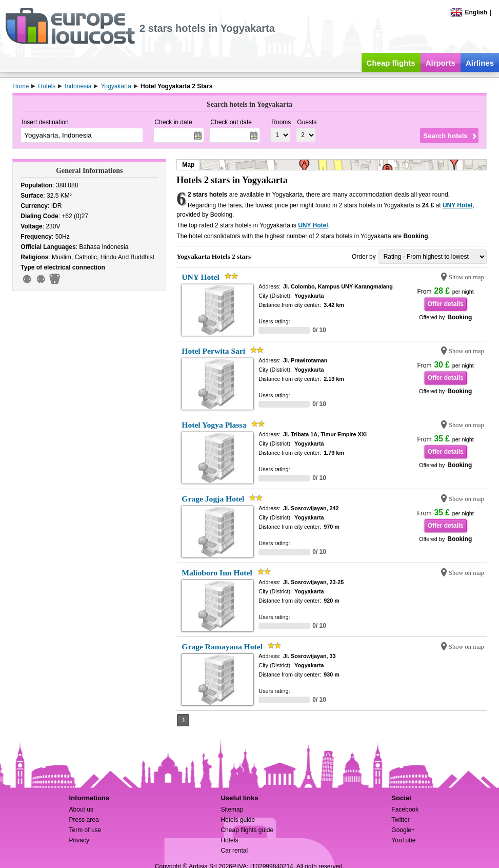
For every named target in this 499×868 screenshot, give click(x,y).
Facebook (405, 809)
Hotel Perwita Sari (213, 351)
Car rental (234, 851)
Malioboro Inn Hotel (217, 573)
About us (81, 809)
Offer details (446, 304)
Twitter (400, 820)
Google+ (403, 830)
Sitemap (232, 809)
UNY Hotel (457, 205)
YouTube (403, 840)
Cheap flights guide (247, 830)
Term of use (85, 830)
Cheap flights (391, 63)
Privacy (79, 840)
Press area (84, 820)
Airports (441, 63)
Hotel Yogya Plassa (214, 425)
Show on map (466, 277)
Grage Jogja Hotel (213, 499)
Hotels (229, 840)
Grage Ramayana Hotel (222, 647)
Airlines (480, 63)
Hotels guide (238, 820)
